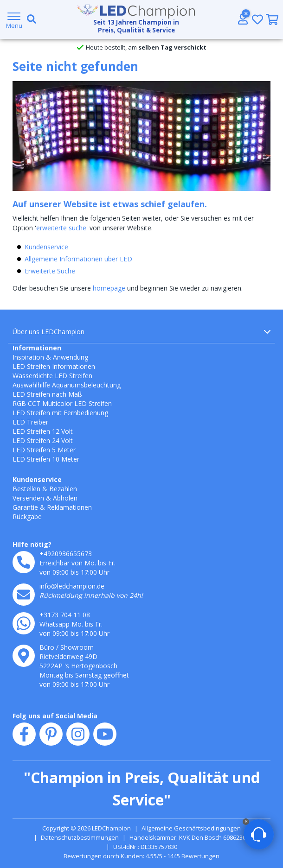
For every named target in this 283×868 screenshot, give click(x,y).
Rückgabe (27, 516)
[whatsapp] (24, 623)
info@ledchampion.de (72, 586)
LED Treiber (30, 422)
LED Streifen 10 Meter (46, 459)
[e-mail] (24, 595)
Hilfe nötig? (32, 544)
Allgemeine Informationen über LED (78, 259)
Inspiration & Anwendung (50, 357)
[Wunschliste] (257, 19)
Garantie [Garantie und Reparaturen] (25, 507)
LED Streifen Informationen (54, 366)
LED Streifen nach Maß (47, 394)
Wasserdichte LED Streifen (52, 376)
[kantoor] (24, 656)
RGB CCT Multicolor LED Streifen (62, 403)
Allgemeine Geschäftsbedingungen (191, 828)
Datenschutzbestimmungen (80, 837)
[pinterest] (51, 734)
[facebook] (24, 734)
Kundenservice (46, 247)
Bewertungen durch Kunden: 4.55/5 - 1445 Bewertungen (141, 856)
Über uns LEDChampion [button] (141, 332)
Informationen (37, 348)
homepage (109, 288)
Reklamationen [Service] (69, 507)
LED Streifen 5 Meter (44, 450)
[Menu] (14, 19)
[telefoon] (24, 562)
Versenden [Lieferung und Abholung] (28, 498)
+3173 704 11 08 (65, 615)
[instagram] (78, 734)
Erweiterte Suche (50, 271)
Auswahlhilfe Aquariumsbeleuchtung (67, 385)
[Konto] (243, 19)
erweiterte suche (61, 228)
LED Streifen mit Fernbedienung (60, 413)
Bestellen (26, 489)
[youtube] (105, 734)
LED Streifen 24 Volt (43, 440)
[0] (272, 19)
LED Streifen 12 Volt (43, 431)
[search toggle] (30, 19)
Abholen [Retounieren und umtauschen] (65, 498)
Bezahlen (63, 489)
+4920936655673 (66, 554)
